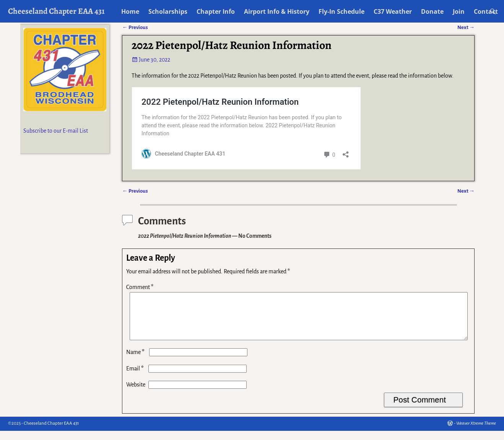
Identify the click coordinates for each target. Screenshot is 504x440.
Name (136, 361)
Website (136, 394)
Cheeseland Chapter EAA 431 (56, 11)
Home (130, 11)
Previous (135, 191)
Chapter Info (216, 11)
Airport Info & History (277, 11)
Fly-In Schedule (341, 11)
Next (466, 191)
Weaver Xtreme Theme (476, 433)
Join (459, 11)
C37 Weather (393, 11)
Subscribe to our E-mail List (56, 131)
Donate (432, 11)
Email (136, 378)
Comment (141, 287)
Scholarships (168, 11)
